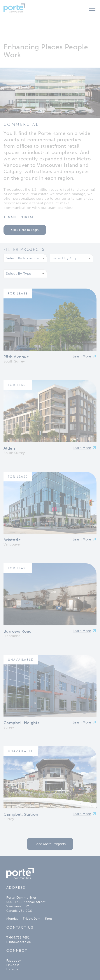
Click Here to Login (25, 230)
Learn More (82, 356)
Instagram (14, 969)
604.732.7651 (19, 937)
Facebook (14, 960)
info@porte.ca (20, 942)
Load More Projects (50, 844)
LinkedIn (13, 965)
